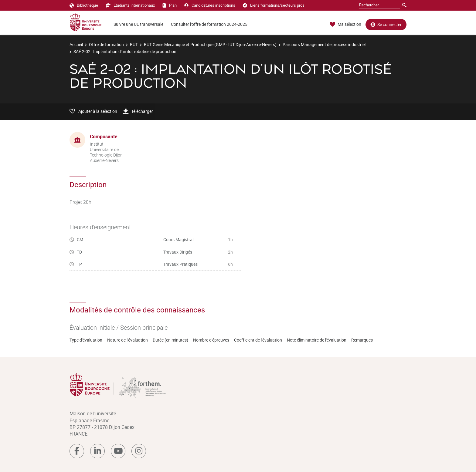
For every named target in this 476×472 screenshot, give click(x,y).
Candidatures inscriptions (210, 5)
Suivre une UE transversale (138, 24)
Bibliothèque (84, 5)
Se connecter (386, 24)
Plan (170, 5)
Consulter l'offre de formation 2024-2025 (209, 24)
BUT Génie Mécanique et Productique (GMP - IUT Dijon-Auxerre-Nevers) (210, 44)
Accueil (76, 44)
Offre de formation (106, 44)
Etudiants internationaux (130, 5)
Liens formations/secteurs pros (274, 5)
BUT (134, 44)
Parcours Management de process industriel (324, 44)
